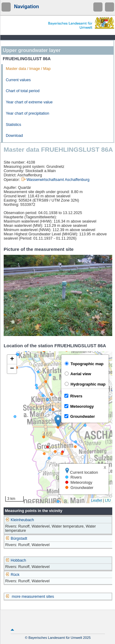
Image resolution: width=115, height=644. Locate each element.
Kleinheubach (20, 520)
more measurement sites (33, 597)
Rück (12, 575)
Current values (18, 80)
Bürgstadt (16, 538)
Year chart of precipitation (27, 113)
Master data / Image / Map (28, 69)
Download (14, 136)
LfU (108, 500)
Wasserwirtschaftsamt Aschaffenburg (58, 180)
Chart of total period (23, 91)
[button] (58, 421)
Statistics (13, 125)
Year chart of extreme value (29, 102)
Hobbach (16, 560)
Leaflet (96, 500)
